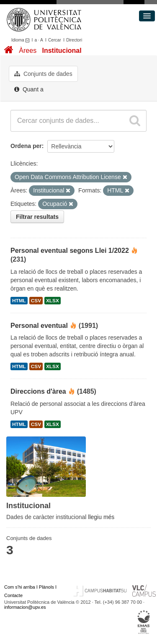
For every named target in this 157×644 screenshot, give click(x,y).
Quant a (29, 89)
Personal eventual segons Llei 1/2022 (70, 251)
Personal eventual (39, 326)
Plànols (46, 587)
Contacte (13, 595)
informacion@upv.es (25, 607)
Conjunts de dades (43, 74)
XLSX (53, 301)
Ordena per (26, 146)
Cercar (55, 40)
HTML (19, 301)
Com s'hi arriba (20, 587)
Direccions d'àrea (38, 391)
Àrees (28, 51)
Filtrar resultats (37, 217)
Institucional (62, 51)
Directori (74, 40)
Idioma (22, 40)
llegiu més (101, 517)
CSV (36, 301)
